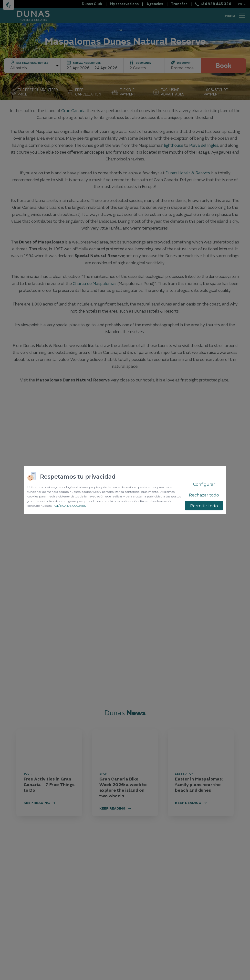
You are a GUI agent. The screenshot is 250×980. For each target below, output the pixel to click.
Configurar (204, 484)
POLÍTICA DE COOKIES (69, 506)
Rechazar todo (204, 495)
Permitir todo (204, 506)
